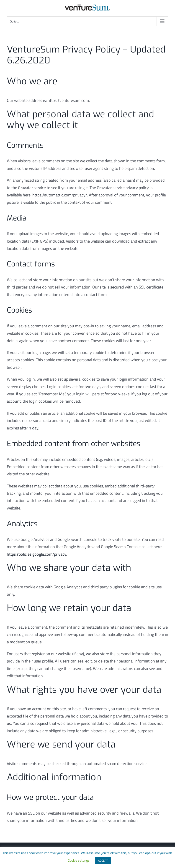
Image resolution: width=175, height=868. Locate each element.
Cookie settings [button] (79, 860)
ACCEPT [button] (103, 860)
